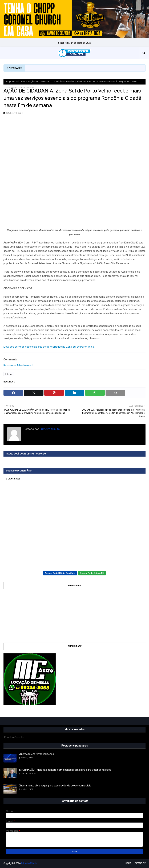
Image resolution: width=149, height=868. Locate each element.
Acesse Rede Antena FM (92, 573)
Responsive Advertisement (18, 365)
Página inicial (13, 82)
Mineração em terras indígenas (36, 754)
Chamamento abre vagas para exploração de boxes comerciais (55, 786)
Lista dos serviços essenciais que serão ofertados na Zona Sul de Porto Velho (49, 347)
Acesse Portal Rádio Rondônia (60, 573)
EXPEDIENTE (140, 863)
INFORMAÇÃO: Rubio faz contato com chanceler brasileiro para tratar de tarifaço (65, 770)
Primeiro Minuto (49, 429)
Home (128, 863)
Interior (24, 82)
